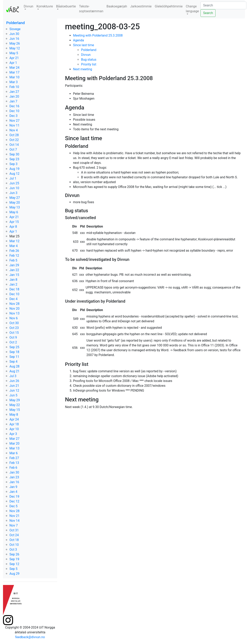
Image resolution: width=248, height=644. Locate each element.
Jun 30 (14, 34)
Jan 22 (14, 270)
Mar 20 (14, 443)
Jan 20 (14, 96)
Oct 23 (14, 328)
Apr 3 (13, 434)
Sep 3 (13, 164)
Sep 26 (14, 554)
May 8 (14, 415)
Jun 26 (14, 381)
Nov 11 (14, 125)
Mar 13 (14, 448)
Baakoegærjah (117, 6)
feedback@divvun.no (30, 637)
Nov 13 (14, 313)
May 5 (14, 53)
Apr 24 (14, 419)
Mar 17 (14, 72)
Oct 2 (13, 342)
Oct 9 (13, 337)
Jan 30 (14, 472)
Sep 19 (14, 559)
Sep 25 (14, 347)
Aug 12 (14, 174)
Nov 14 (14, 521)
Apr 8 (13, 227)
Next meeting (82, 69)
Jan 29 (14, 265)
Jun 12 (14, 390)
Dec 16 (14, 106)
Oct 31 (14, 530)
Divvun (28, 6)
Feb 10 (14, 87)
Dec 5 (13, 506)
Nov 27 (14, 121)
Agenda (78, 40)
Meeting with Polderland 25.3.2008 (98, 35)
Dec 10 (14, 111)
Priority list (89, 64)
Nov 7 (14, 525)
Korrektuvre (45, 6)
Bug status (89, 60)
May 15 (15, 410)
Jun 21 (14, 386)
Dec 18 (14, 289)
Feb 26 (14, 251)
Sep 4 (13, 362)
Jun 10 (14, 188)
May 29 (15, 400)
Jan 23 (14, 477)
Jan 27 (14, 92)
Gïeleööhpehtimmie (169, 6)
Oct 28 (14, 135)
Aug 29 (14, 574)
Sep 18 (14, 352)
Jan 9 (13, 487)
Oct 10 (14, 545)
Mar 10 (14, 77)
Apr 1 (13, 63)
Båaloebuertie (66, 6)
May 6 (14, 212)
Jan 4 (13, 492)
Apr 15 (14, 222)
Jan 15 (14, 275)
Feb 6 (13, 468)
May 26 (15, 43)
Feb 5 (13, 260)
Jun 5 (13, 395)
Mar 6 (14, 453)
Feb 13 (14, 463)
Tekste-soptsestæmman (91, 9)
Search (208, 13)
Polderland (16, 23)
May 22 (15, 405)
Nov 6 (14, 318)
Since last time (84, 45)
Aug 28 (14, 366)
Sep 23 (14, 159)
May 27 (15, 198)
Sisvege (15, 29)
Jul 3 (13, 376)
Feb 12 (14, 256)
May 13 (15, 207)
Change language (192, 9)
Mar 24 (14, 68)
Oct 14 (14, 145)
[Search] (223, 5)
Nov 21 (14, 516)
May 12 (15, 48)
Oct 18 (14, 540)
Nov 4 (14, 130)
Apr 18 (14, 424)
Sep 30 (14, 154)
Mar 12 (14, 241)
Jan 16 (14, 482)
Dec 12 (14, 501)
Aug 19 (14, 169)
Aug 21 (14, 371)
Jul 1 (13, 178)
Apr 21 (14, 58)
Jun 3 (13, 193)
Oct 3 (13, 550)
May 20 (15, 203)
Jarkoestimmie (141, 6)
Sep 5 (13, 569)
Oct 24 (14, 535)
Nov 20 (14, 309)
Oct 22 (14, 140)
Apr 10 (14, 429)
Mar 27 (14, 439)
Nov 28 (14, 304)
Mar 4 (14, 246)
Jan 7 (13, 101)
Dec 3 (13, 116)
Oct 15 (14, 333)
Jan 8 (13, 280)
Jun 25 (14, 183)
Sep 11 (14, 357)
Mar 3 (14, 82)
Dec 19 (14, 497)
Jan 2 (13, 284)
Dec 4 (13, 299)
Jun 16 (14, 39)
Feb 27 (14, 458)
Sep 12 (14, 564)
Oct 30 (14, 323)
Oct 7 (13, 150)
